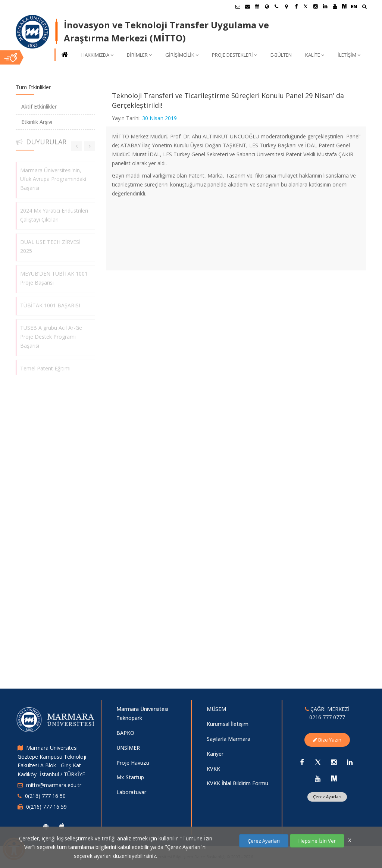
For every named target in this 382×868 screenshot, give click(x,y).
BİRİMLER (139, 55)
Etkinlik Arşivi (37, 122)
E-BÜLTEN (281, 55)
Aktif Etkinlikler (39, 106)
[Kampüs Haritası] (286, 6)
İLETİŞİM (349, 55)
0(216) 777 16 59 (46, 807)
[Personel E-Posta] (247, 6)
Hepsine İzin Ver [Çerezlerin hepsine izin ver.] (317, 841)
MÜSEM (216, 709)
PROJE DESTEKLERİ (234, 55)
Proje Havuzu (133, 763)
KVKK (213, 769)
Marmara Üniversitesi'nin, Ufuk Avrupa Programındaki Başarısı (53, 176)
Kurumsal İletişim (228, 724)
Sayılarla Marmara (228, 739)
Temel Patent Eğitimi (45, 365)
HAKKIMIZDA (97, 55)
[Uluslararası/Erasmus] (267, 6)
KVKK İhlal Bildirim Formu (237, 783)
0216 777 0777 (327, 717)
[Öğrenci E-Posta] (238, 6)
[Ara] (364, 7)
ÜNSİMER (128, 748)
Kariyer (215, 754)
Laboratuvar (131, 792)
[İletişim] (276, 6)
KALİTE (315, 55)
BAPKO (125, 733)
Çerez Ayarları (327, 797)
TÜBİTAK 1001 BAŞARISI (50, 302)
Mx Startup (130, 777)
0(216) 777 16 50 (45, 796)
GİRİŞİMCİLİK (182, 55)
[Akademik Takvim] (257, 6)
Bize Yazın (327, 740)
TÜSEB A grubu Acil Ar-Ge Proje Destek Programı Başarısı (51, 333)
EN (354, 6)
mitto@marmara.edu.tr (54, 785)
